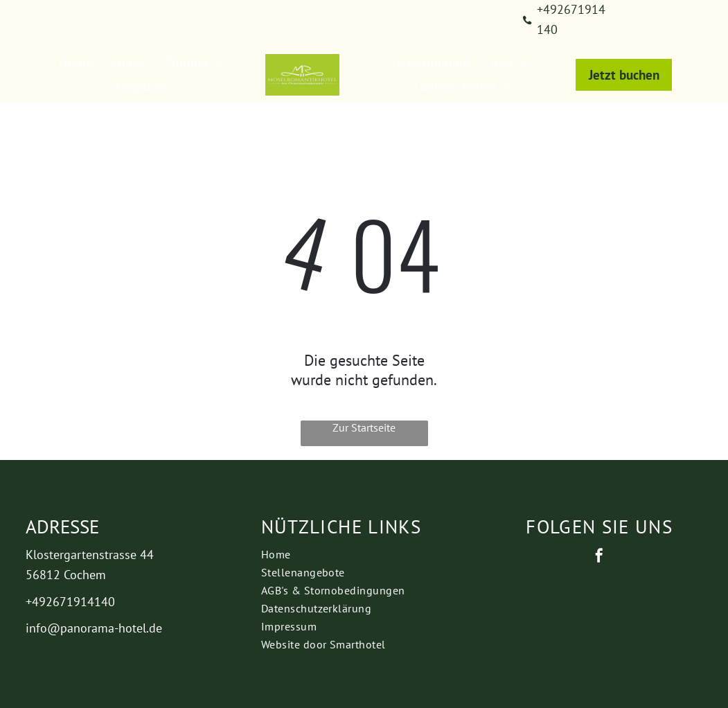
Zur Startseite (364, 427)
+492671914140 (70, 602)
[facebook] (599, 557)
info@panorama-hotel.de (94, 628)
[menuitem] (76, 63)
